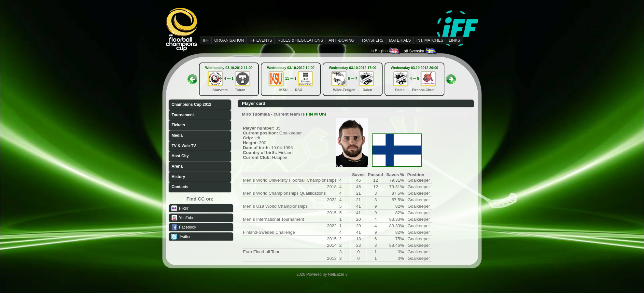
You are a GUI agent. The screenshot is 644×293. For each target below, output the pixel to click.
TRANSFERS (372, 40)
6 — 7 (353, 78)
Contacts (180, 187)
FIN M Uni (316, 114)
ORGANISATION (229, 40)
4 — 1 (229, 78)
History (178, 177)
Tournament (183, 115)
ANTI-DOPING (341, 40)
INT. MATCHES (430, 40)
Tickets (178, 125)
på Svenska (420, 51)
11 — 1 (291, 78)
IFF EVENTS (261, 40)
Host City (180, 156)
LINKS (454, 40)
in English (386, 51)
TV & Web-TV (184, 146)
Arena (177, 166)
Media (177, 135)
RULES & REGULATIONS (300, 40)
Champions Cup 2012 (191, 105)
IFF (206, 40)
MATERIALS (400, 40)
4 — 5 (414, 78)
